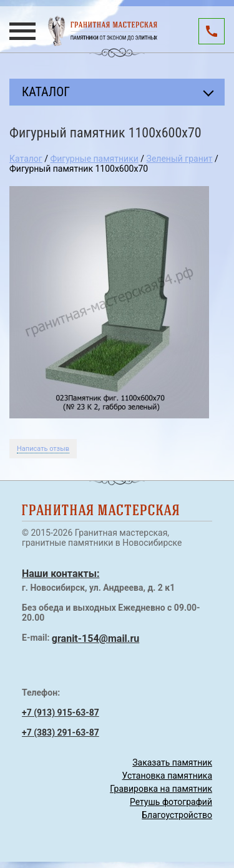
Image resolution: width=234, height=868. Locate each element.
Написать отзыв (43, 449)
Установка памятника (167, 776)
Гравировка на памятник (161, 789)
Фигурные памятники (94, 159)
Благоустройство (177, 815)
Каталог (26, 159)
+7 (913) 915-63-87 (61, 713)
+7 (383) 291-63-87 (61, 732)
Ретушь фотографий (171, 802)
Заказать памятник (172, 762)
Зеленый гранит (180, 159)
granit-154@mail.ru (95, 639)
